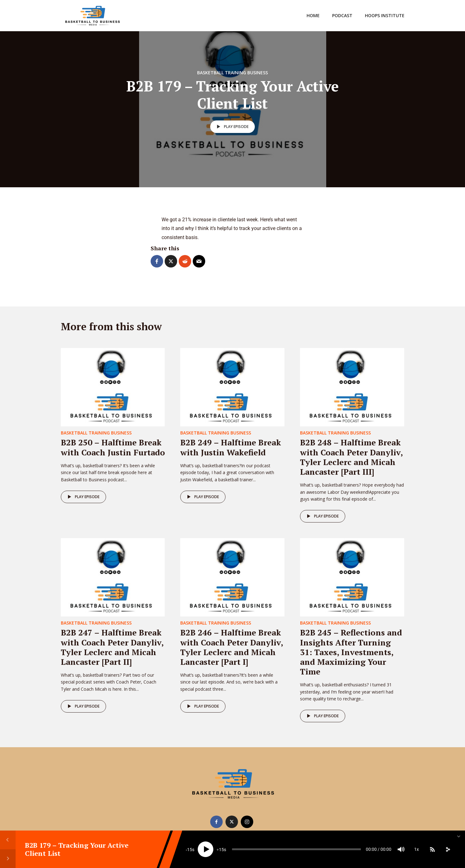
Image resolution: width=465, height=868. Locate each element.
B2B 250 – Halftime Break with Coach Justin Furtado (113, 447)
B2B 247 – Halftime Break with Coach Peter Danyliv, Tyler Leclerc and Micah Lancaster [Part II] (112, 647)
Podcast (342, 15)
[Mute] (401, 849)
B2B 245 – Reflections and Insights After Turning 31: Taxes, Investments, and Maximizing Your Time (351, 652)
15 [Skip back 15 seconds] (190, 850)
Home (313, 15)
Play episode (232, 127)
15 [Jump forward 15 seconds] (221, 850)
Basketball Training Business (232, 73)
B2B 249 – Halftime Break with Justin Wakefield (231, 447)
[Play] (206, 849)
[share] (448, 849)
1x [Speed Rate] (417, 849)
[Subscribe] (432, 849)
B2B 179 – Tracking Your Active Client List (77, 849)
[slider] (296, 849)
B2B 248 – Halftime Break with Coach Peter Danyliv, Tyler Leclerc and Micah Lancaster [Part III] (351, 457)
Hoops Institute (385, 15)
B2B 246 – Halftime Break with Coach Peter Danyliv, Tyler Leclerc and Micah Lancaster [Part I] (232, 647)
